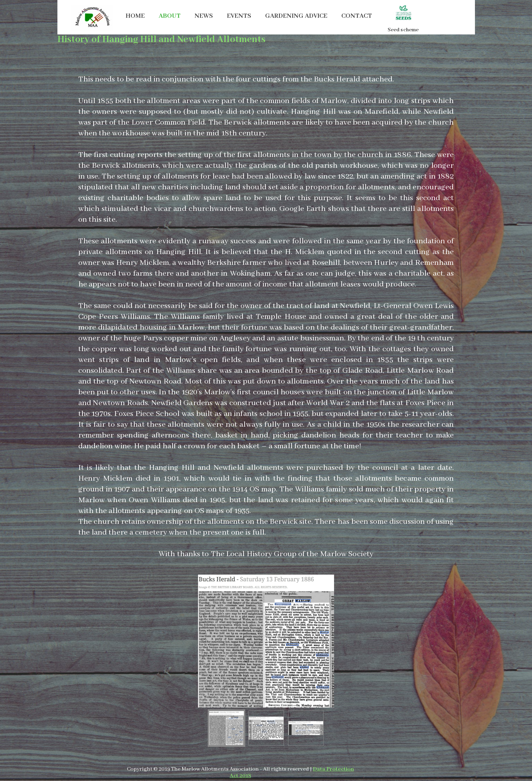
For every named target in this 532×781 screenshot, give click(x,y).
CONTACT (357, 16)
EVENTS (239, 16)
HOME (135, 16)
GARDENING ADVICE (296, 16)
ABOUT (170, 16)
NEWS (204, 16)
